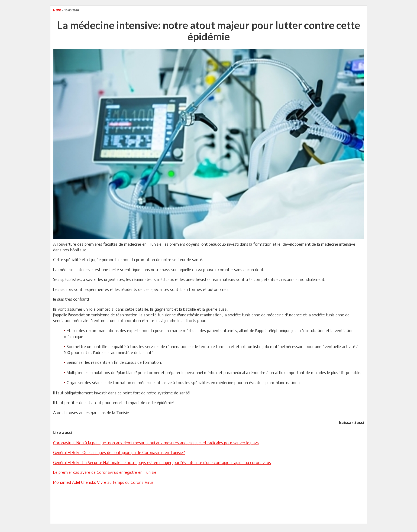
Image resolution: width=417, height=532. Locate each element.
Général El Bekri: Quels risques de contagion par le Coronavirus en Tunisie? (119, 452)
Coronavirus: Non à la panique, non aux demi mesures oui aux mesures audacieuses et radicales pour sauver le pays (156, 443)
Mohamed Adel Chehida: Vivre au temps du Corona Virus (103, 482)
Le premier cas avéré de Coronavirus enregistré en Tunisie (105, 472)
